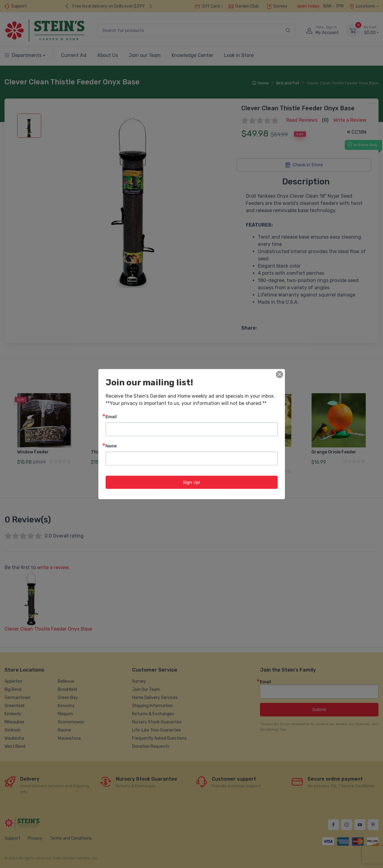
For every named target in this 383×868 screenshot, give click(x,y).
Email (111, 416)
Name (111, 445)
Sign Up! (192, 482)
